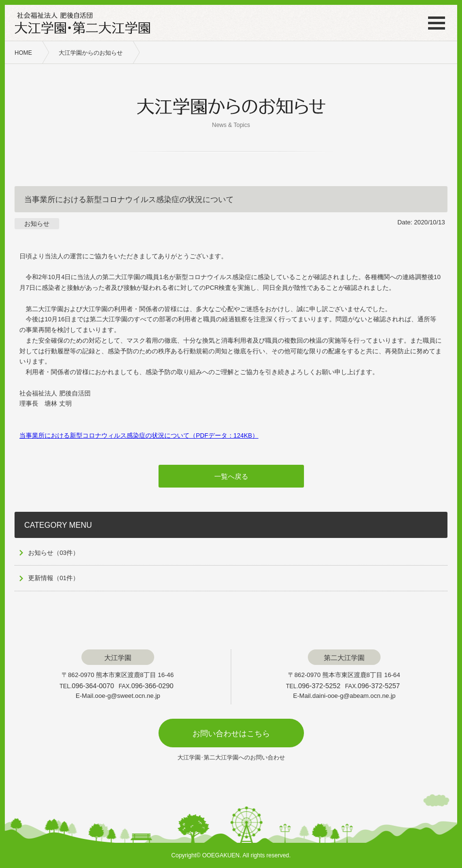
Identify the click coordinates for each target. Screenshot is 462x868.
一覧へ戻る (231, 476)
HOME (23, 53)
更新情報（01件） (54, 578)
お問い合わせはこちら (231, 734)
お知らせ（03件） (54, 553)
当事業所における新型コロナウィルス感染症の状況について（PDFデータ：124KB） (139, 435)
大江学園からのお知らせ (91, 53)
